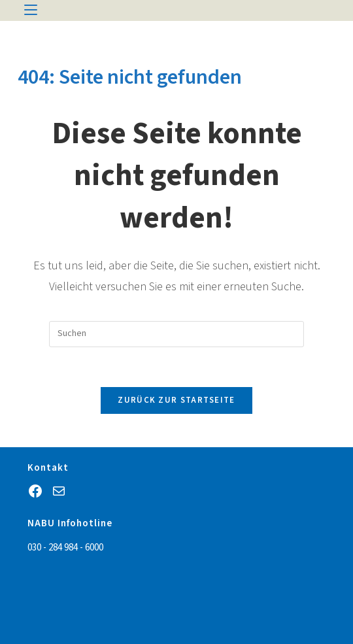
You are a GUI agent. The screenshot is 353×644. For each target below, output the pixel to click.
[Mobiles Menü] (31, 10)
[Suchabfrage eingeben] (176, 334)
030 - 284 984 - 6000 (65, 548)
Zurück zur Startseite (176, 400)
